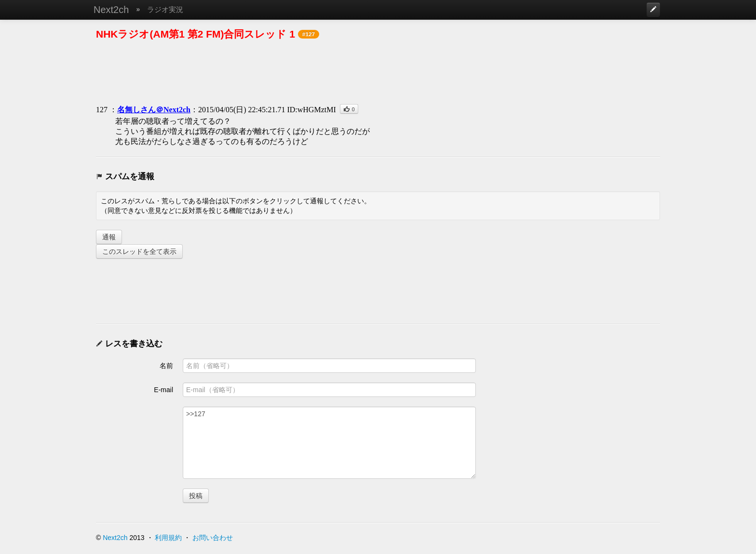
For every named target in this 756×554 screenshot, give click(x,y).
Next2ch (111, 10)
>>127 (329, 443)
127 (102, 110)
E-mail (163, 390)
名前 (166, 366)
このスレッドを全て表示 (139, 251)
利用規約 (168, 538)
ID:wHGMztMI (311, 110)
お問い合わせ (213, 538)
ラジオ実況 (165, 9)
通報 (109, 237)
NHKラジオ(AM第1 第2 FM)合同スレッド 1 (196, 34)
